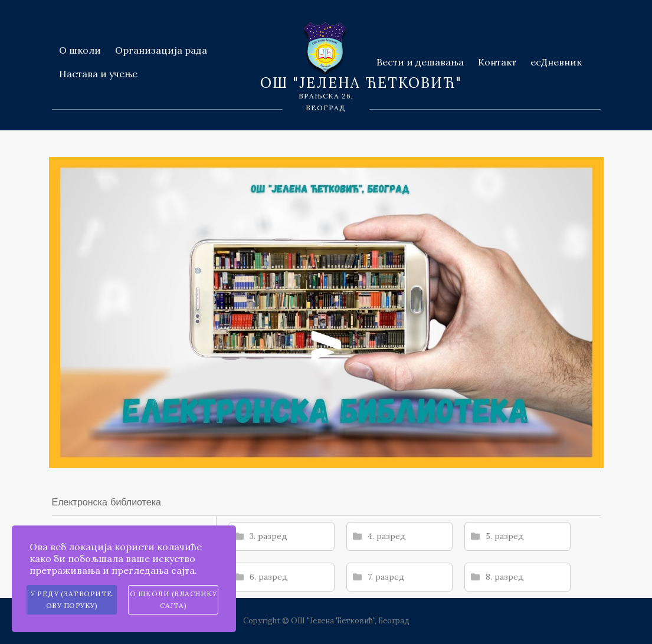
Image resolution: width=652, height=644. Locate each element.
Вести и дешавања (420, 62)
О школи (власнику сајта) (173, 599)
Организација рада (161, 50)
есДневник (556, 62)
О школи (80, 50)
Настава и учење (98, 74)
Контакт (497, 62)
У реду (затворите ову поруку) (72, 599)
